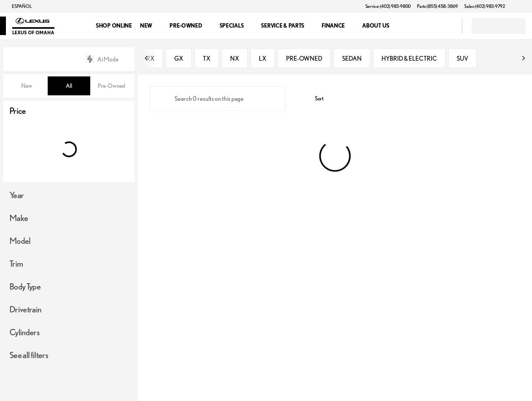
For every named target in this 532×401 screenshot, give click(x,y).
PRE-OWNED (304, 59)
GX (179, 59)
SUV (462, 59)
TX (207, 59)
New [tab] (27, 86)
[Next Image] (523, 59)
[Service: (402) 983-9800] (388, 6)
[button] (523, 6)
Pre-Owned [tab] (111, 86)
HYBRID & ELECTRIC (409, 59)
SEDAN (352, 59)
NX (235, 59)
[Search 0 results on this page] (218, 99)
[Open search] (446, 26)
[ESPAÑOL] (18, 6)
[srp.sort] (315, 99)
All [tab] (69, 86)
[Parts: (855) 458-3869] (437, 6)
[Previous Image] (147, 59)
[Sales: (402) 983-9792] (485, 6)
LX (263, 59)
